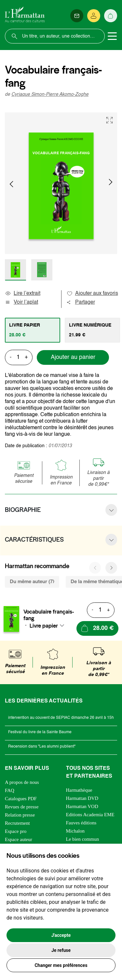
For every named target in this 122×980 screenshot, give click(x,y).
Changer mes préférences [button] (61, 965)
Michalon (75, 831)
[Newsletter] (77, 16)
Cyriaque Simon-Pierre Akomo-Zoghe (50, 94)
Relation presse (20, 815)
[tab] (33, 330)
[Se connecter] (94, 16)
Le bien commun (83, 839)
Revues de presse (22, 807)
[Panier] (111, 16)
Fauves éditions (81, 823)
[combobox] (49, 626)
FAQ (10, 790)
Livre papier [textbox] (44, 626)
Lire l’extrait (23, 294)
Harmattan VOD (82, 806)
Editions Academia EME (90, 815)
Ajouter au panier (73, 357)
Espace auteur (19, 839)
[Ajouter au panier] (97, 628)
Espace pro (16, 831)
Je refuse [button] (61, 950)
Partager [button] (81, 302)
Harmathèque (79, 790)
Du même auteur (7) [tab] (32, 582)
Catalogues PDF (21, 799)
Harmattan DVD (82, 798)
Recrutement (17, 823)
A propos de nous (22, 782)
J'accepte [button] (61, 935)
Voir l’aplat (21, 302)
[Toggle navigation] (112, 36)
